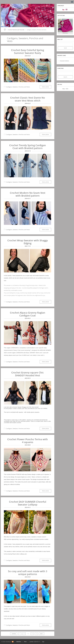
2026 (67, 89)
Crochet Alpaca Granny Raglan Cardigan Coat (28, 314)
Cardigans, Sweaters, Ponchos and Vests (18, 87)
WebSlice (19, 642)
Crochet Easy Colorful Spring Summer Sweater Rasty (28, 52)
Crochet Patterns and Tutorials (16, 30)
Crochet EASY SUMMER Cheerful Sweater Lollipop (28, 503)
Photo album (65, 33)
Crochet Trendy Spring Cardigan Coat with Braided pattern (28, 147)
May (64, 89)
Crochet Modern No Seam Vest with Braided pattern (28, 194)
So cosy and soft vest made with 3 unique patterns (28, 573)
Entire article (45, 87)
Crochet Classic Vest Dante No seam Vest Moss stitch (28, 99)
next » (42, 634)
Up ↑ (43, 642)
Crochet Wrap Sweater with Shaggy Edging (28, 242)
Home (5, 29)
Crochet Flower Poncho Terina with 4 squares (28, 441)
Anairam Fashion (65, 61)
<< (60, 89)
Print (25, 642)
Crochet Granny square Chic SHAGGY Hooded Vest (28, 374)
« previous (14, 634)
